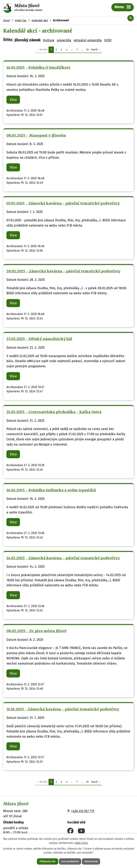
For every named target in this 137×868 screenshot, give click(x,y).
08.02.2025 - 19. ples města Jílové (36, 631)
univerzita (64, 40)
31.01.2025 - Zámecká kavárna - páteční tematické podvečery (63, 709)
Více (13, 100)
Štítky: (8, 40)
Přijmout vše (48, 861)
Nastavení (91, 861)
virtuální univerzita (88, 40)
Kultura (49, 40)
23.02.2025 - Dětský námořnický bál (39, 339)
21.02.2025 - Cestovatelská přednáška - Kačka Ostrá (54, 412)
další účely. (82, 843)
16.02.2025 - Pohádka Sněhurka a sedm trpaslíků (51, 490)
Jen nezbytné (70, 861)
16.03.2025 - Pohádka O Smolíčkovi (38, 68)
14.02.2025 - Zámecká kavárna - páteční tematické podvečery (63, 558)
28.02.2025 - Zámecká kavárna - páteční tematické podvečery (63, 271)
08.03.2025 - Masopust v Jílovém (36, 135)
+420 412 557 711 (83, 811)
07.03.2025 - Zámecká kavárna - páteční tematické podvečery (63, 203)
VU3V (108, 40)
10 (87, 50)
